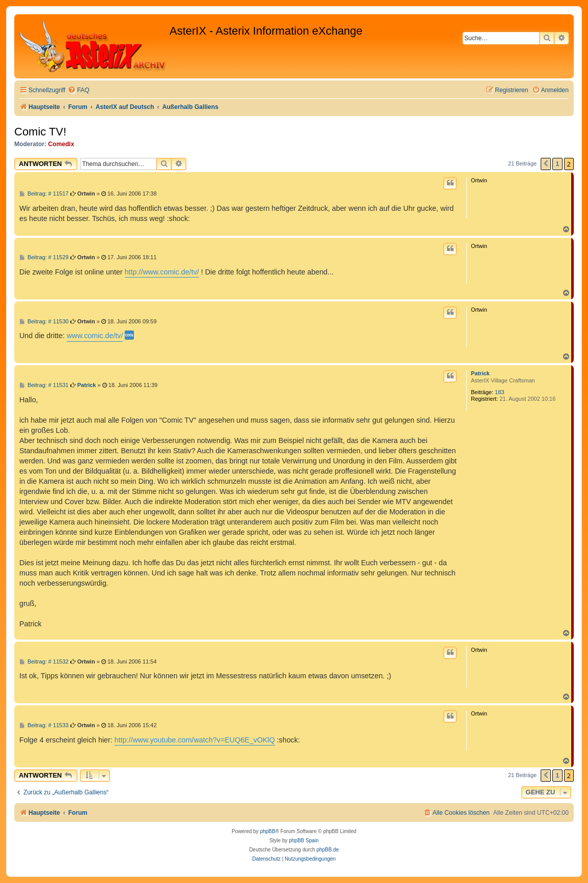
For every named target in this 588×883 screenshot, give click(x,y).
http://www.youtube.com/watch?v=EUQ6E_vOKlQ (195, 740)
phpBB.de (328, 850)
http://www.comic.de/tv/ (162, 272)
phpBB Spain (303, 840)
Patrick (480, 373)
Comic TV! (40, 132)
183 (499, 392)
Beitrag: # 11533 (44, 725)
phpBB (268, 831)
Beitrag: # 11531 (44, 385)
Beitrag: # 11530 (44, 322)
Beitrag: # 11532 (44, 662)
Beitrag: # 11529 (44, 257)
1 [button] (557, 164)
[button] (546, 164)
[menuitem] (78, 90)
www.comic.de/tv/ (95, 336)
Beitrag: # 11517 (44, 194)
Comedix (61, 144)
